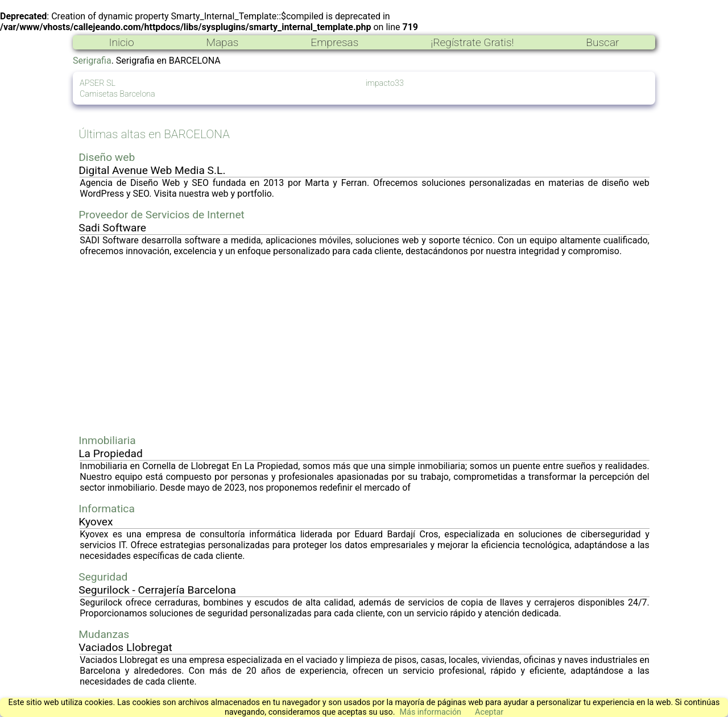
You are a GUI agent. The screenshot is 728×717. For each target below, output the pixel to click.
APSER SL (98, 83)
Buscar (602, 42)
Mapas (222, 42)
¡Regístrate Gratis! (472, 42)
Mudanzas (104, 634)
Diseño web (107, 157)
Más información (430, 712)
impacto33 (385, 83)
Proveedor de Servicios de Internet (162, 215)
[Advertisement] (365, 345)
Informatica (107, 509)
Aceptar (489, 712)
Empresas (334, 42)
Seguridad (103, 577)
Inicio (121, 42)
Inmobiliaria (107, 440)
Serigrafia (92, 61)
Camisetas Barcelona (117, 94)
